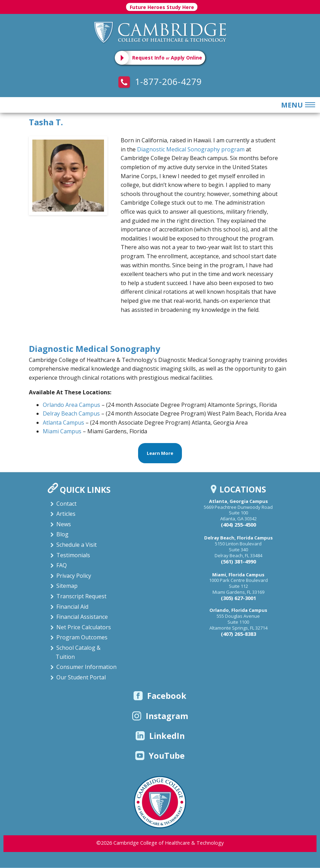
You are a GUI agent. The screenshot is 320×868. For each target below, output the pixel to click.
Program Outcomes (82, 637)
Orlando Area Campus (71, 405)
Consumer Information (86, 667)
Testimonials (73, 555)
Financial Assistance (82, 617)
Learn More (160, 453)
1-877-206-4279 (160, 81)
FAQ (62, 565)
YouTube (160, 756)
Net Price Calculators (84, 627)
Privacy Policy (74, 576)
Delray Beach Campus (71, 413)
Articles (66, 514)
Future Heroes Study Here (162, 7)
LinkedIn (160, 736)
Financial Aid (72, 607)
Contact (66, 504)
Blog (62, 534)
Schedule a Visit (77, 545)
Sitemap (67, 586)
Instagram (160, 716)
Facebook (160, 696)
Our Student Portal (81, 677)
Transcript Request (81, 596)
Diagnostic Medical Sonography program (191, 149)
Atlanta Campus (63, 423)
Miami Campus (63, 431)
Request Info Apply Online (167, 58)
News (64, 524)
